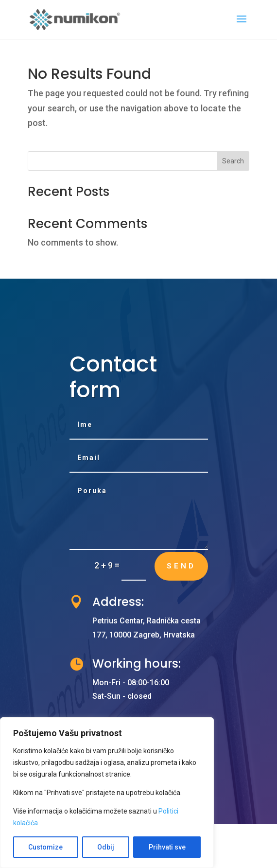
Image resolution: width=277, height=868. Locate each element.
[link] (75, 19)
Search (233, 161)
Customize (45, 847)
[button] (242, 25)
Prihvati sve (167, 847)
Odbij (106, 847)
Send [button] (181, 566)
